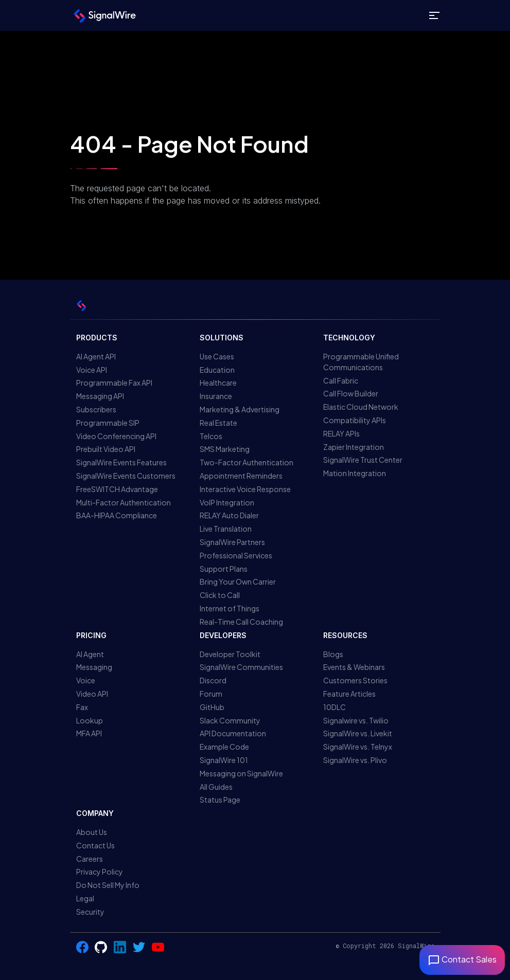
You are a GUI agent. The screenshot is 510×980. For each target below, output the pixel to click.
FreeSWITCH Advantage (117, 489)
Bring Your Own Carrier (238, 582)
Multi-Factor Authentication (124, 502)
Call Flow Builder (351, 393)
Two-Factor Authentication (247, 462)
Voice (86, 680)
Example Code (224, 747)
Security (90, 912)
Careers (90, 859)
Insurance (216, 396)
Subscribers (96, 409)
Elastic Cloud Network (361, 407)
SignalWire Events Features (121, 462)
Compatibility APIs (355, 420)
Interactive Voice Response (245, 489)
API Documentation (233, 733)
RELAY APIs (341, 433)
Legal (85, 898)
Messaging (94, 667)
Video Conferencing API (116, 436)
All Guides (216, 787)
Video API (92, 694)
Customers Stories (355, 680)
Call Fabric (341, 380)
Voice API (92, 370)
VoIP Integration (227, 502)
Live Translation (226, 529)
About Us (92, 832)
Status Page (220, 800)
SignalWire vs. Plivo (355, 760)
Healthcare (218, 383)
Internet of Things (230, 608)
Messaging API (100, 396)
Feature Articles (349, 694)
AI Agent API (96, 356)
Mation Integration (355, 473)
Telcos (211, 436)
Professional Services (236, 555)
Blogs (333, 654)
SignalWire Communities (241, 667)
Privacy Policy (100, 872)
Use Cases (217, 356)
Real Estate (218, 423)
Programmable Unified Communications (361, 362)
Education (217, 370)
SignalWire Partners (232, 542)
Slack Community (230, 720)
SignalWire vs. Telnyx (358, 747)
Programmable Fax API (114, 383)
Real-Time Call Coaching (241, 622)
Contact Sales (462, 959)
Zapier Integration (354, 447)
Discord (213, 680)
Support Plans (224, 569)
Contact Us (95, 845)
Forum (211, 694)
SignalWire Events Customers (126, 476)
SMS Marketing (225, 449)
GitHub (212, 707)
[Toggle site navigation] (434, 16)
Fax (82, 707)
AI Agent (90, 654)
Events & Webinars (354, 667)
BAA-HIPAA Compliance (117, 515)
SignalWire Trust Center (363, 460)
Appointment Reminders (241, 476)
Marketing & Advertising (240, 409)
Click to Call (220, 595)
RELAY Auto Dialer (229, 515)
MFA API (89, 733)
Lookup (90, 720)
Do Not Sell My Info (108, 885)
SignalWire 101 (224, 760)
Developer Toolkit (230, 654)
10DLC (335, 707)
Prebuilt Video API (106, 449)
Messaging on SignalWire (241, 773)
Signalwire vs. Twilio (356, 720)
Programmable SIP (108, 423)
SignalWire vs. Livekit (358, 733)
